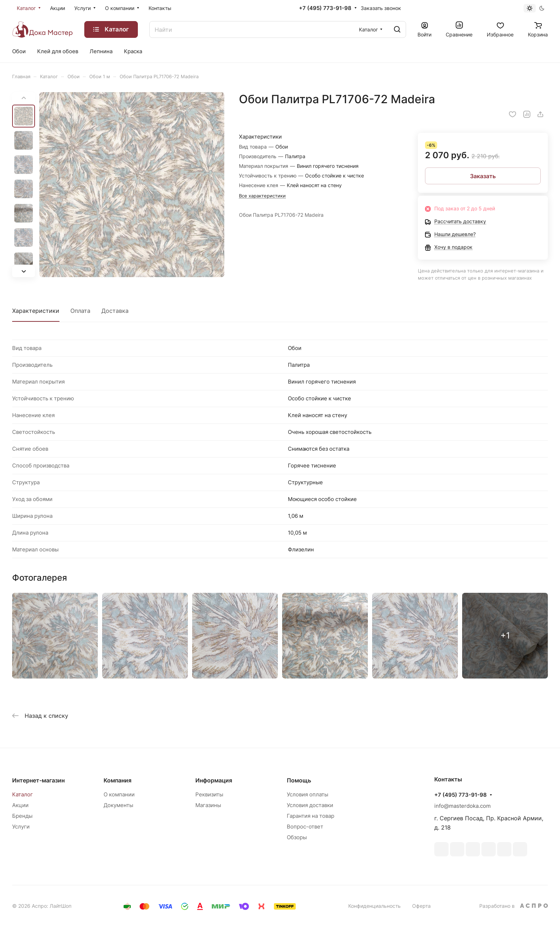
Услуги (21, 827)
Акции (20, 805)
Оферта (421, 906)
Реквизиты (209, 794)
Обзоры (297, 837)
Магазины (208, 805)
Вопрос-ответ (305, 827)
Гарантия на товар (311, 816)
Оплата (80, 311)
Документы (118, 805)
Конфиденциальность (374, 906)
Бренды (22, 816)
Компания (117, 780)
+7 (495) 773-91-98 (325, 8)
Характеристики (36, 311)
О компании (119, 794)
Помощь (299, 780)
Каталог (22, 794)
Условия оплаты (307, 794)
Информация (214, 780)
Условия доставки (310, 805)
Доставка (115, 311)
